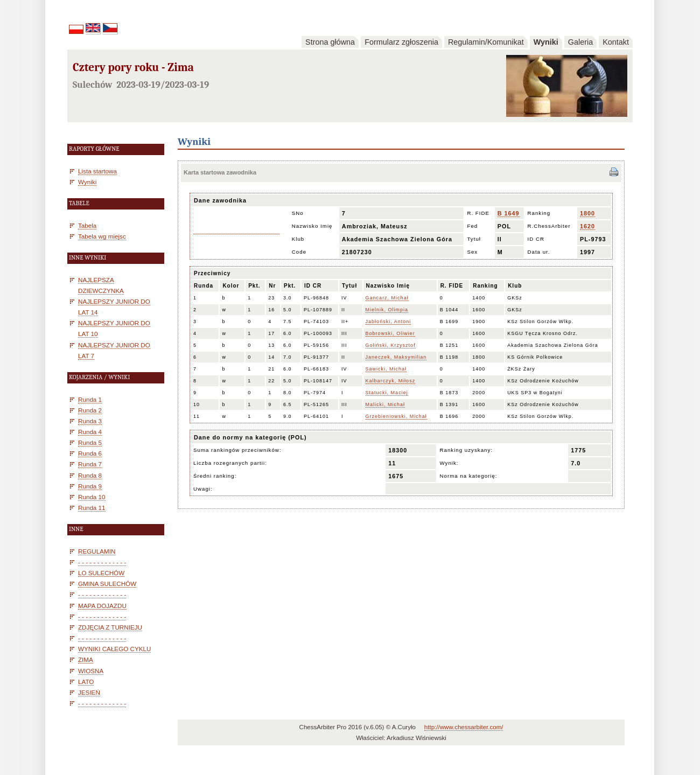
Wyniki (546, 42)
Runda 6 (90, 453)
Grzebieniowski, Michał (396, 416)
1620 (587, 226)
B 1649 (509, 213)
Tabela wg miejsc (102, 236)
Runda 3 (90, 421)
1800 (587, 213)
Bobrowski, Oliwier (390, 333)
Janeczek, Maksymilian (396, 357)
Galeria (580, 42)
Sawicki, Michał (386, 369)
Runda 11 (92, 508)
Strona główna (330, 42)
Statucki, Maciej (387, 393)
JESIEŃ (89, 692)
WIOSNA (91, 671)
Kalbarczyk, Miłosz (391, 381)
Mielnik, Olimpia (387, 310)
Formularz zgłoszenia (401, 42)
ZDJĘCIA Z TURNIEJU (110, 627)
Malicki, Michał (386, 404)
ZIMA (86, 659)
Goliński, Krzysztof (391, 345)
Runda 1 (90, 399)
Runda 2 (90, 410)
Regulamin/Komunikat (486, 42)
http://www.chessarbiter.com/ (464, 727)
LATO (86, 682)
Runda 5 (90, 442)
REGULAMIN (97, 551)
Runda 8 (90, 475)
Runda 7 (90, 464)
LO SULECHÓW (101, 573)
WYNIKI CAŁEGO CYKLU (114, 649)
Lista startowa (97, 171)
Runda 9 (90, 486)
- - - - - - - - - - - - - (102, 562)
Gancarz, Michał (387, 298)
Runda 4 (90, 432)
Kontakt (616, 42)
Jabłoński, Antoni (388, 322)
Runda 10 (92, 497)
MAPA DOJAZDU (102, 606)
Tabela (87, 225)
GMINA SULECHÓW (107, 584)
